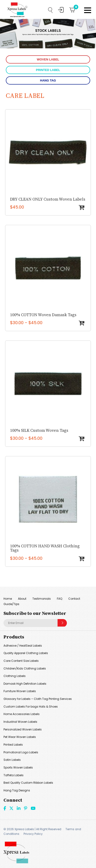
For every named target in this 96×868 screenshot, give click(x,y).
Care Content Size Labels (21, 661)
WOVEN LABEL (48, 59)
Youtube (33, 808)
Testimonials (42, 599)
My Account (61, 10)
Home (8, 599)
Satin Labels (12, 760)
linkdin (19, 808)
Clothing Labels (15, 676)
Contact (74, 599)
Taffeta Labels (14, 775)
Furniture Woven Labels (20, 691)
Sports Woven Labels (18, 767)
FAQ (60, 599)
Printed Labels (13, 745)
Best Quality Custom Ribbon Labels (28, 783)
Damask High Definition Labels (25, 684)
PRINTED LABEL (48, 70)
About (22, 599)
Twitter (11, 808)
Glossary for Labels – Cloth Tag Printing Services (38, 699)
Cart (74, 8)
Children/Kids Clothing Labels (25, 668)
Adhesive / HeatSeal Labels (23, 646)
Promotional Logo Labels (21, 752)
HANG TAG (48, 80)
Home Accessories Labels (22, 714)
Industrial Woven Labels (20, 722)
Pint (26, 808)
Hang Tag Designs (17, 790)
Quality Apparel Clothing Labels (26, 653)
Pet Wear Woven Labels (20, 737)
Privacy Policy (33, 834)
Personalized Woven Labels (23, 729)
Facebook (5, 808)
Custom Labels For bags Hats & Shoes (31, 707)
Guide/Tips (11, 604)
